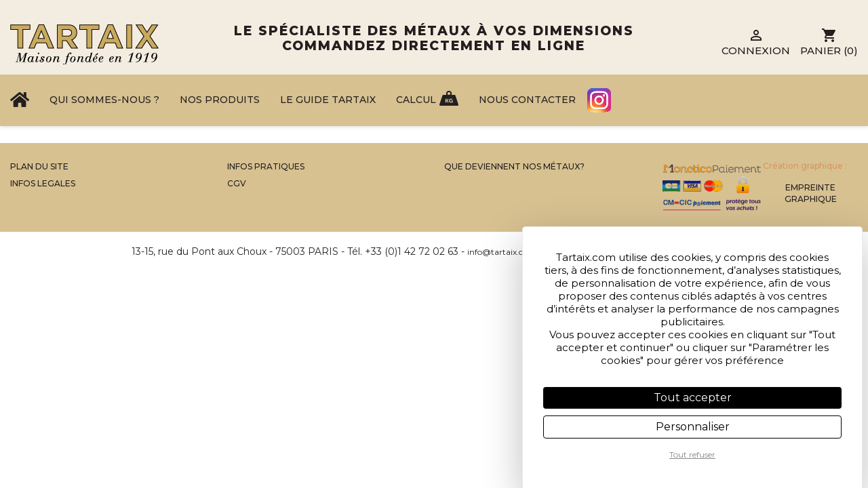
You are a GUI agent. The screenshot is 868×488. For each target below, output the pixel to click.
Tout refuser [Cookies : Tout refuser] (692, 454)
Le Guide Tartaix (328, 100)
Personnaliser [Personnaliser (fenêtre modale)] (693, 427)
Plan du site (39, 166)
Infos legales (43, 183)
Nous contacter (527, 100)
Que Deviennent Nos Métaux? (514, 166)
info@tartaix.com (502, 252)
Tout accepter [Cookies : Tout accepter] (693, 398)
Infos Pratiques (266, 166)
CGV (237, 183)
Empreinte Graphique (811, 193)
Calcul (416, 100)
